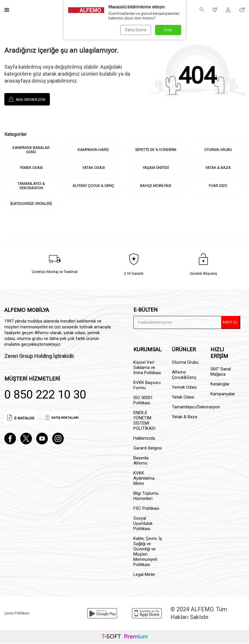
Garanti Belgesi (148, 449)
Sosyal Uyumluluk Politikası (143, 524)
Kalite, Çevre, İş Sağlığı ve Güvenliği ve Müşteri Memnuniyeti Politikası (148, 552)
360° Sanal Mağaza (221, 372)
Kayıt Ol (230, 323)
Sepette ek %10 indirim (156, 150)
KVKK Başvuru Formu (147, 386)
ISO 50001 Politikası (143, 401)
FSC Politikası (146, 509)
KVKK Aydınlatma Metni (144, 479)
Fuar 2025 (218, 186)
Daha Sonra (135, 30)
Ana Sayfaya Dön (27, 99)
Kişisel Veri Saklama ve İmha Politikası (147, 368)
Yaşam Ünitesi (156, 168)
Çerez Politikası (17, 614)
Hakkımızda (144, 439)
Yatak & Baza (218, 168)
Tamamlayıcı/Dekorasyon (187, 408)
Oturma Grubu (218, 150)
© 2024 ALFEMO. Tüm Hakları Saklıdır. (199, 614)
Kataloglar (220, 385)
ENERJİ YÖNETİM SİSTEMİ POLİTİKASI (144, 421)
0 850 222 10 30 (45, 395)
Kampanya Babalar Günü (31, 150)
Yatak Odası (93, 168)
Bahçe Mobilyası (156, 186)
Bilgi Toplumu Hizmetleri (146, 497)
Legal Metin (144, 575)
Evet (168, 30)
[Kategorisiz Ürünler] (31, 204)
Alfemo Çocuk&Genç (184, 376)
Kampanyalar (223, 395)
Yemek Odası (31, 168)
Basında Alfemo (141, 461)
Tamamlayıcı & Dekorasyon (31, 186)
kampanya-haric (93, 150)
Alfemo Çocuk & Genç (93, 186)
